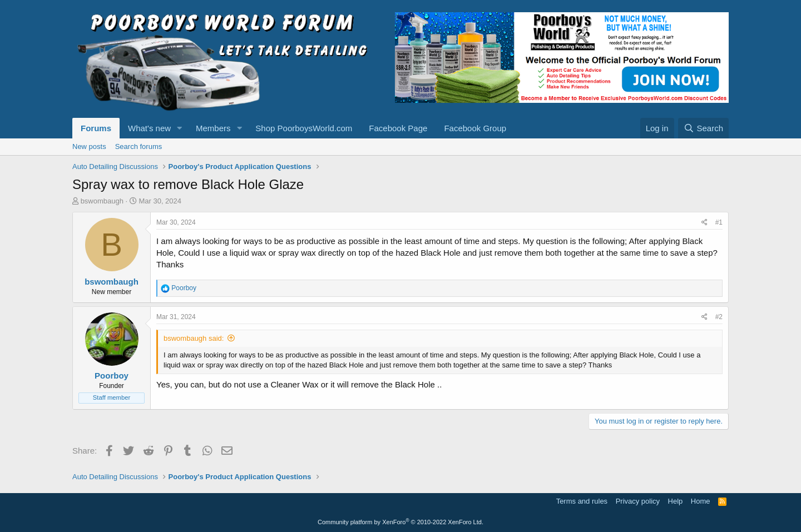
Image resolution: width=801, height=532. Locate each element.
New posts (89, 146)
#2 (719, 317)
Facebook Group (475, 128)
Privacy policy (638, 501)
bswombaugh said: (194, 338)
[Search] (703, 128)
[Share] (704, 223)
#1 (719, 222)
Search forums (139, 146)
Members (213, 128)
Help (676, 501)
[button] (180, 128)
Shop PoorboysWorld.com (304, 128)
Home (701, 501)
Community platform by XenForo (400, 522)
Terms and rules (582, 501)
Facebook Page (398, 128)
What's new (149, 128)
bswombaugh (102, 201)
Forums (96, 128)
